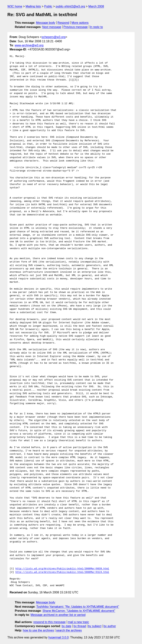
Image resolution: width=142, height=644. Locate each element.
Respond (63, 23)
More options (80, 23)
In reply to (96, 27)
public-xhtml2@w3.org (70, 6)
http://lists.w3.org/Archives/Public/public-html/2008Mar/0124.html (62, 572)
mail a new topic (78, 622)
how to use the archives (38, 630)
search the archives (69, 630)
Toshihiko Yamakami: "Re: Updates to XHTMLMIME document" (78, 607)
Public (48, 6)
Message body (46, 23)
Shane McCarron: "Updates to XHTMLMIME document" (79, 611)
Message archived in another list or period (58, 615)
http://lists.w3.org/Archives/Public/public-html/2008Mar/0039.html (62, 569)
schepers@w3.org (54, 37)
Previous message (76, 27)
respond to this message (49, 622)
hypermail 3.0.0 (58, 637)
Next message (52, 27)
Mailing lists (33, 6)
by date (66, 626)
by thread (80, 626)
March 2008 (96, 6)
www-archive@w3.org (29, 45)
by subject (95, 626)
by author (110, 626)
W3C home (15, 6)
